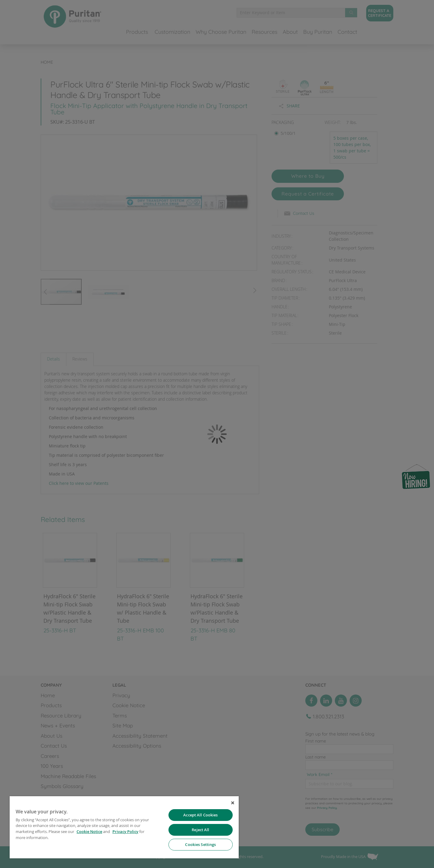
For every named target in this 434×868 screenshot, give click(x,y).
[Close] (233, 803)
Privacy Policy (125, 831)
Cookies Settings (200, 844)
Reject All (200, 830)
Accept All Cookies (200, 815)
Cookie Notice (89, 831)
